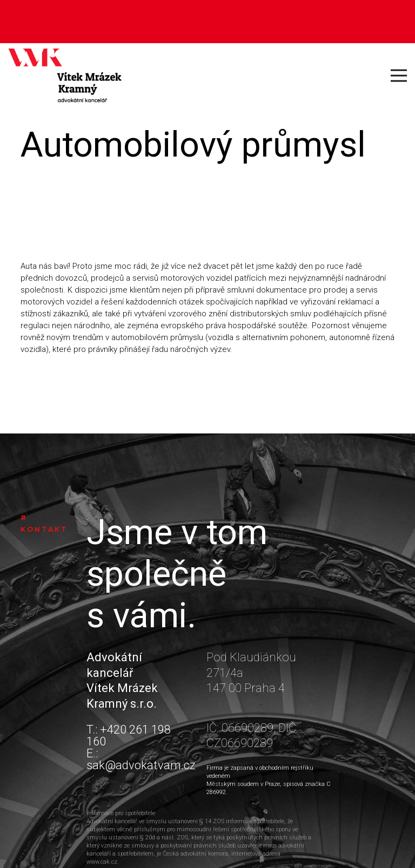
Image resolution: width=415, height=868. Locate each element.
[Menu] (399, 76)
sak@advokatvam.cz (141, 765)
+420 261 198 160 (129, 735)
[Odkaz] (65, 76)
